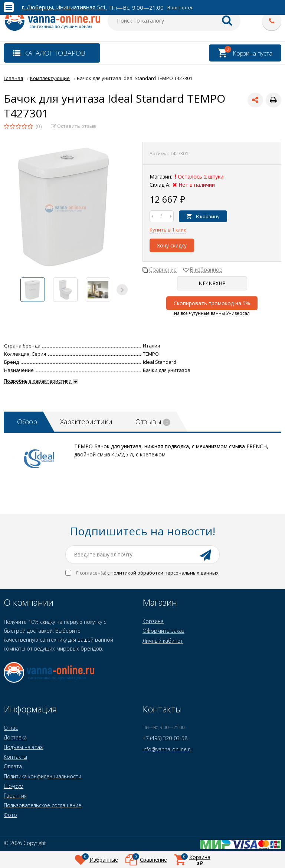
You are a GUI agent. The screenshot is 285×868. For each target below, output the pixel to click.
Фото (10, 815)
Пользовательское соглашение (42, 805)
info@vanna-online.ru (168, 749)
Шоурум (14, 786)
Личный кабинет (163, 641)
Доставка (15, 737)
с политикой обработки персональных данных (163, 573)
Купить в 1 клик (168, 230)
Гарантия (15, 796)
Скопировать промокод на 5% (212, 303)
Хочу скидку (172, 245)
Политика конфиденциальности (42, 776)
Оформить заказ (163, 631)
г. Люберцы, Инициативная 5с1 (64, 7)
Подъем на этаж (24, 747)
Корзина (153, 621)
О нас (11, 728)
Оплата (13, 766)
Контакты (15, 757)
